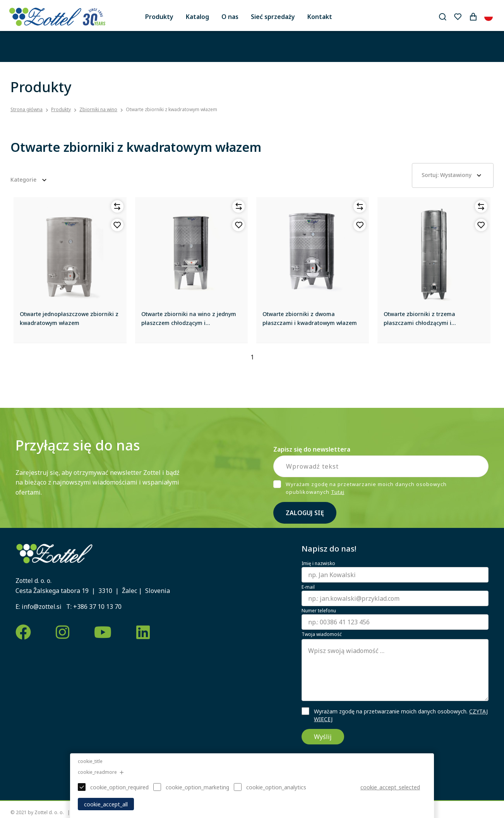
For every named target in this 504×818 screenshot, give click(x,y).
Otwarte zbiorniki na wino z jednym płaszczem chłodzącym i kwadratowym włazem (189, 323)
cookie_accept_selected (390, 787)
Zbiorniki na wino (98, 109)
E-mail (308, 587)
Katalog (197, 17)
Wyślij (323, 737)
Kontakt (320, 17)
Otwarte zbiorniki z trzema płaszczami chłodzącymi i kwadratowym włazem (419, 323)
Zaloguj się (305, 513)
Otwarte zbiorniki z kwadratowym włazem (171, 109)
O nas (230, 17)
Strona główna (27, 110)
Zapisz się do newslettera (312, 449)
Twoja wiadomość (322, 634)
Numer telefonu (319, 611)
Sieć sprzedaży (273, 17)
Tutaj (338, 492)
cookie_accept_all (106, 804)
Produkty (159, 17)
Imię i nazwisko (318, 564)
